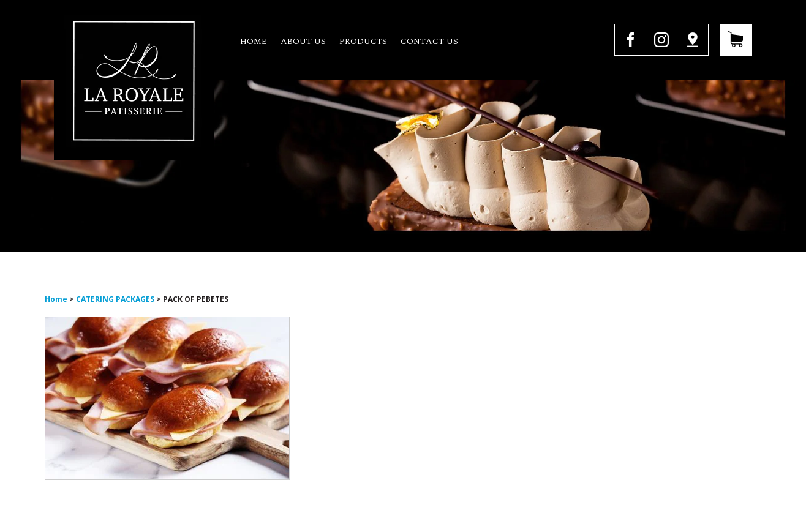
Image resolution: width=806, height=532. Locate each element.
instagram (661, 40)
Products (363, 41)
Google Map (693, 40)
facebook (630, 40)
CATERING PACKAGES (115, 299)
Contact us (429, 41)
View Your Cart (736, 40)
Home (254, 41)
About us (303, 41)
